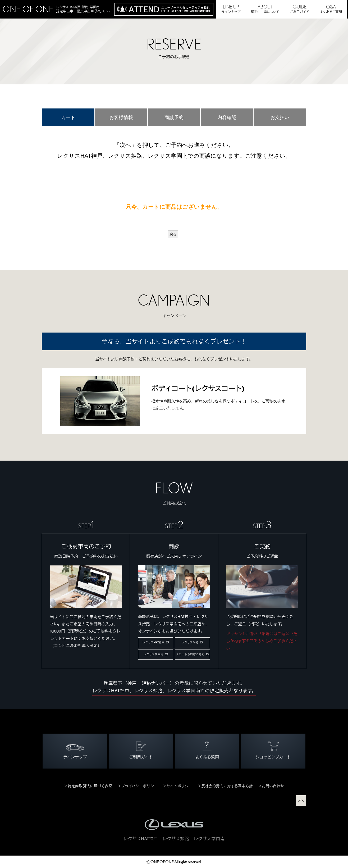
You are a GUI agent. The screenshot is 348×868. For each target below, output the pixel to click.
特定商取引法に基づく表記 (90, 786)
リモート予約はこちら (190, 654)
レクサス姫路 (190, 642)
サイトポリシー (179, 786)
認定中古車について (265, 9)
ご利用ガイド (300, 9)
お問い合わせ (273, 786)
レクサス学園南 (153, 654)
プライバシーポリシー (139, 786)
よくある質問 (207, 751)
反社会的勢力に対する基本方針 (227, 786)
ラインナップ (231, 9)
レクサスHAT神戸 (153, 642)
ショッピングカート (273, 751)
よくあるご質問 (331, 9)
